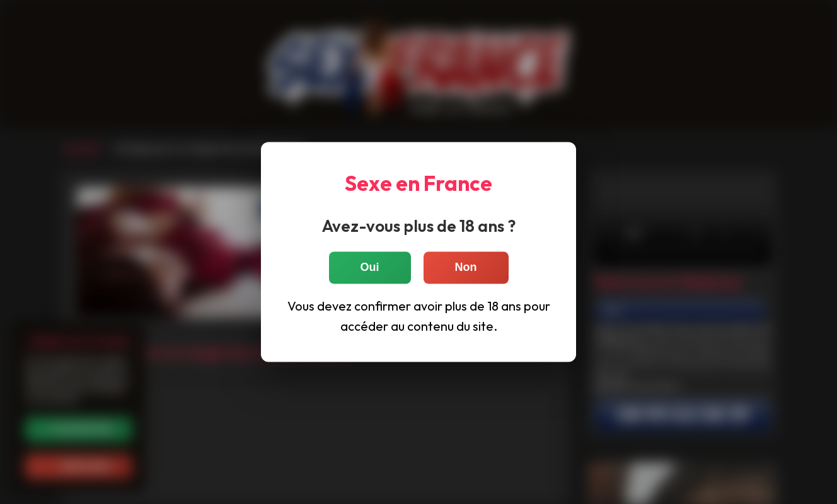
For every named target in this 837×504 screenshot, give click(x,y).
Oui (370, 268)
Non (466, 268)
